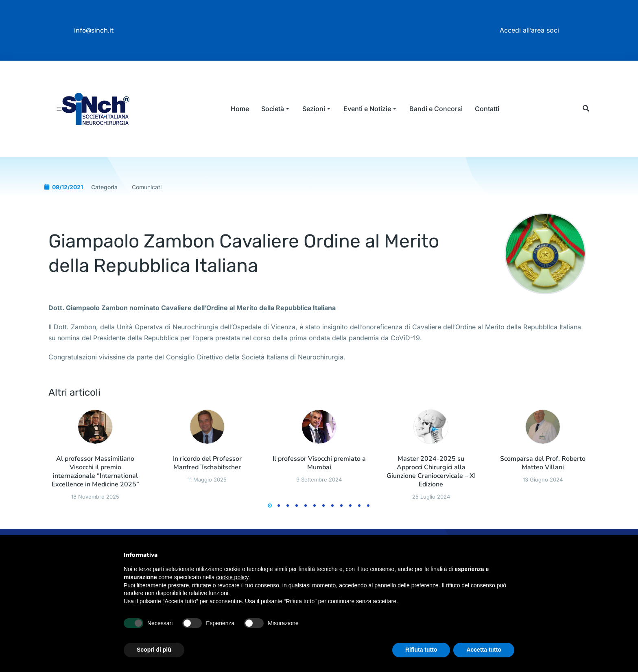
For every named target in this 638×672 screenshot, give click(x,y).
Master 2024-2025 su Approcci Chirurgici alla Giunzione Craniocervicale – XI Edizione (431, 509)
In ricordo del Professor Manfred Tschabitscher (207, 501)
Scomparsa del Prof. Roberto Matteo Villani (543, 501)
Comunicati (147, 225)
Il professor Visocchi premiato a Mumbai (319, 501)
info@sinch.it (94, 30)
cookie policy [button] (232, 577)
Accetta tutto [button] (484, 650)
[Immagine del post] (95, 465)
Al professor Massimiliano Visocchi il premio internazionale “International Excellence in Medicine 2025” (95, 509)
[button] (586, 128)
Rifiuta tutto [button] (421, 650)
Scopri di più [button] (154, 650)
